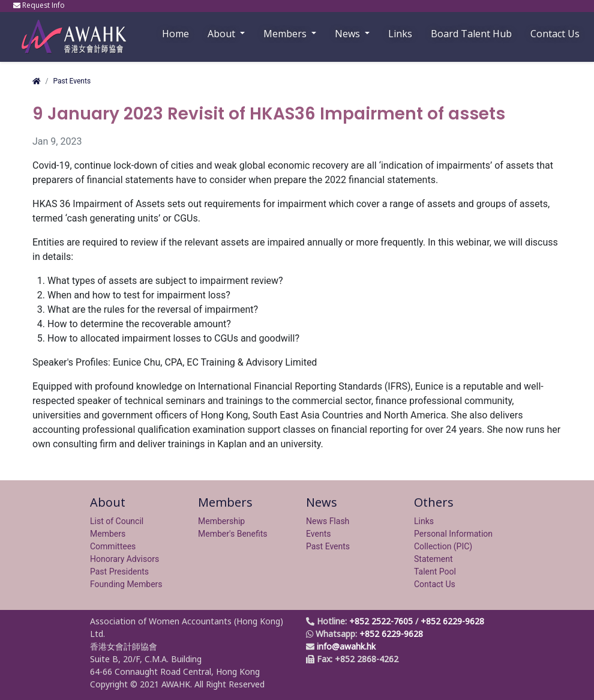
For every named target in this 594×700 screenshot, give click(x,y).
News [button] (349, 34)
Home (175, 34)
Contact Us (555, 34)
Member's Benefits (233, 534)
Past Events (72, 81)
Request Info (40, 5)
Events (318, 534)
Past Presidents (119, 572)
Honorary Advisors (124, 559)
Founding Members (126, 584)
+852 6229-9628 (452, 621)
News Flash (328, 521)
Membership (221, 521)
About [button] (223, 34)
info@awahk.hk (346, 646)
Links (424, 521)
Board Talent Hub (471, 34)
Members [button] (286, 34)
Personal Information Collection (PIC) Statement (453, 546)
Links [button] (400, 34)
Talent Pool (435, 572)
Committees (113, 546)
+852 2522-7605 (381, 621)
